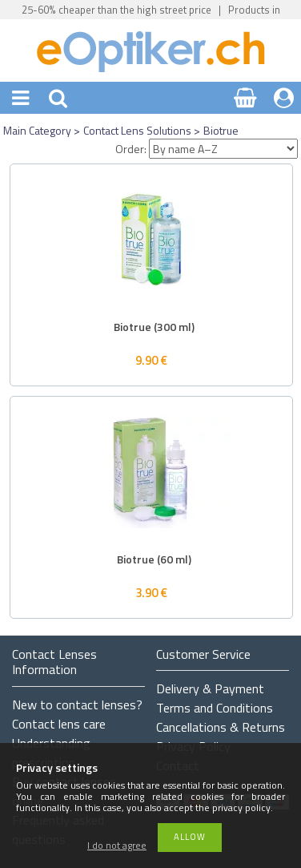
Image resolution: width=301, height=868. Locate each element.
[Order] (223, 149)
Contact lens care (59, 724)
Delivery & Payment (210, 688)
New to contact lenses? (77, 704)
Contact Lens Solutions (137, 130)
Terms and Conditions (215, 708)
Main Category (37, 130)
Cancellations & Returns (221, 727)
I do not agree (117, 846)
